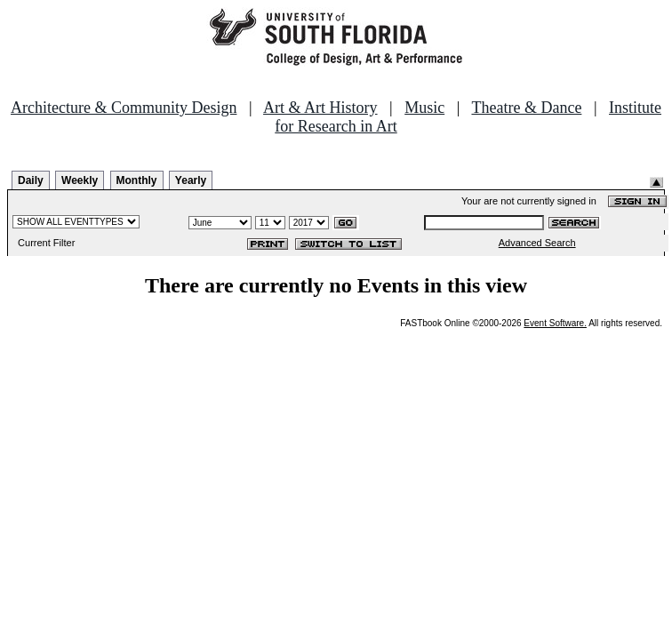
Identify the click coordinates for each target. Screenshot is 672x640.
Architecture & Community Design (124, 108)
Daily (31, 180)
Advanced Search (537, 243)
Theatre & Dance (526, 108)
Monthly (137, 180)
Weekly (80, 180)
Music (424, 108)
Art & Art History (320, 108)
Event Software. (555, 323)
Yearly (191, 180)
